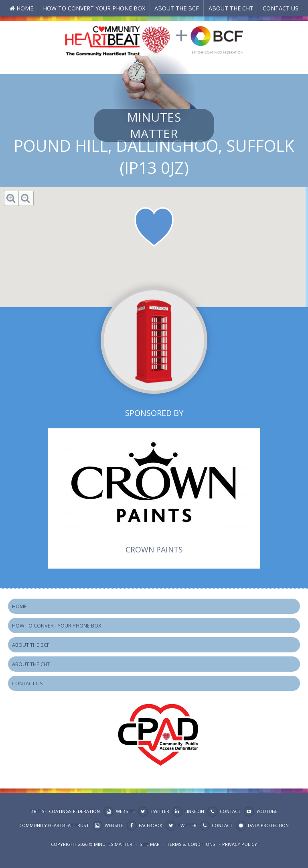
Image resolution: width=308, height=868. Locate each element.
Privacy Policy (240, 844)
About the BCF (177, 8)
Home (25, 8)
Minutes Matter (154, 125)
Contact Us (281, 8)
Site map (150, 844)
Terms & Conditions (191, 844)
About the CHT (231, 8)
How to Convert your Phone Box (94, 8)
